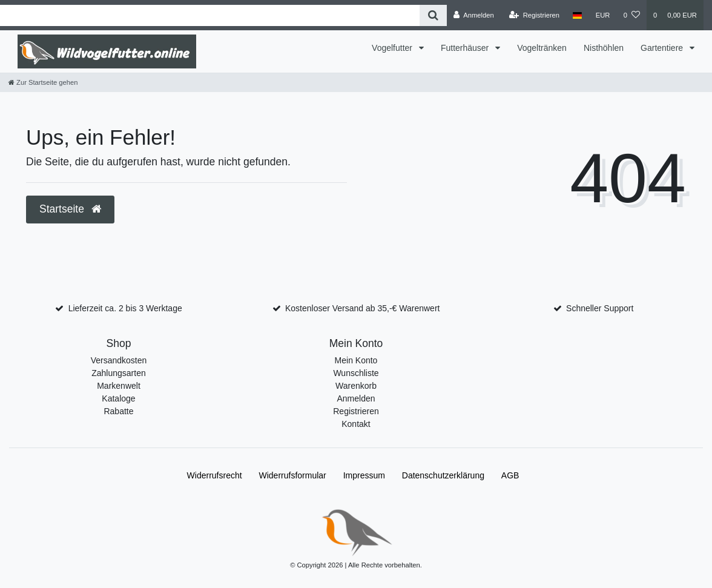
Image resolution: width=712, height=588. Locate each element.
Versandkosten (119, 360)
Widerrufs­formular (293, 475)
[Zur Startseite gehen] (43, 82)
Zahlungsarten (119, 373)
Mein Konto (356, 360)
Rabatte (118, 411)
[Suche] (433, 15)
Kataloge (118, 398)
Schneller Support (600, 308)
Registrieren (356, 411)
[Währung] (603, 15)
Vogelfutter (393, 48)
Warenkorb (356, 386)
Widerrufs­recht (215, 475)
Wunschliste (356, 373)
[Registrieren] (534, 15)
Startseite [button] (70, 209)
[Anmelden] (474, 15)
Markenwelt (119, 386)
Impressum (364, 475)
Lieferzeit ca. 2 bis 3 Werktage (125, 308)
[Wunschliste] (632, 15)
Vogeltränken (542, 48)
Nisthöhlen (604, 48)
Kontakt (356, 424)
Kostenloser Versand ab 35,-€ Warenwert (363, 308)
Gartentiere (663, 48)
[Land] (577, 15)
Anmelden (356, 398)
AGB (510, 475)
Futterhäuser (466, 48)
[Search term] (210, 15)
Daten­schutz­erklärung (443, 475)
